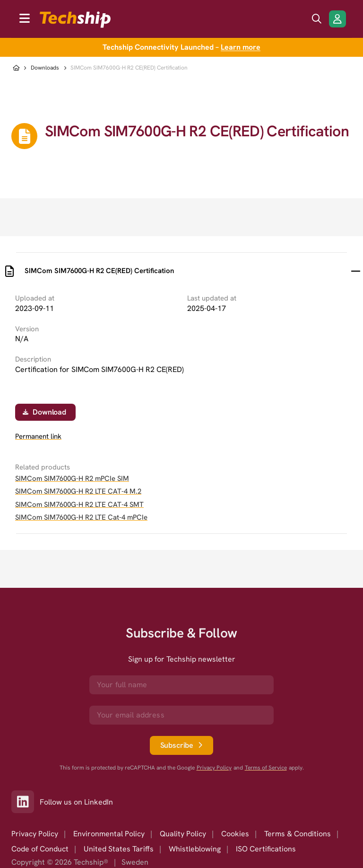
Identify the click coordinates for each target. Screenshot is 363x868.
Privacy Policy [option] (35, 834)
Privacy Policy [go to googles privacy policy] (214, 768)
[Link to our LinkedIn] (26, 802)
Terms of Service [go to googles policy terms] (266, 768)
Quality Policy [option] (183, 834)
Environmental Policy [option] (109, 834)
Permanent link (38, 437)
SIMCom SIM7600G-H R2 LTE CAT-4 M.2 (78, 491)
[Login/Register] (337, 19)
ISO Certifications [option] (266, 849)
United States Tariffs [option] (119, 849)
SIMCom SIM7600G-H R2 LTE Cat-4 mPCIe (81, 517)
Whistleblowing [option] (195, 849)
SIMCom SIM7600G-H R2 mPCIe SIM (72, 478)
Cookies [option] (235, 834)
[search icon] (317, 19)
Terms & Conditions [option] (298, 834)
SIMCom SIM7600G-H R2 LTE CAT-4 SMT (79, 505)
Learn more (241, 47)
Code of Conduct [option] (40, 849)
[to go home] (75, 20)
